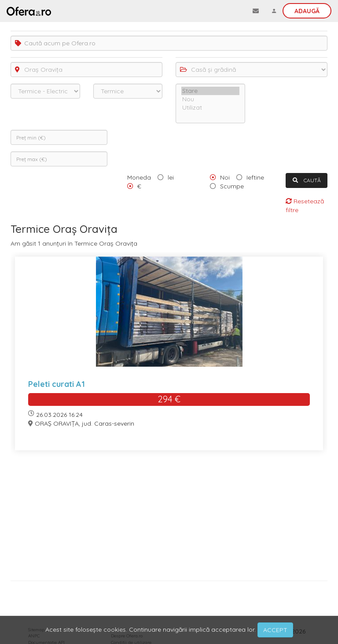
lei (171, 177)
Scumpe (232, 186)
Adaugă (307, 11)
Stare (210, 91)
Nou (210, 99)
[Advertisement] (169, 519)
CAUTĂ (307, 180)
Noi (225, 177)
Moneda (139, 177)
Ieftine (255, 177)
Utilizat (210, 108)
